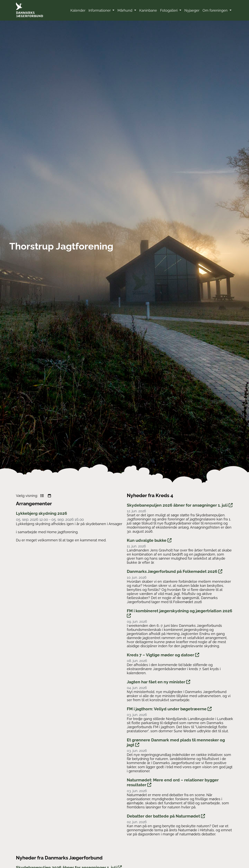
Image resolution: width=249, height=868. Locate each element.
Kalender (78, 10)
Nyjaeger (192, 10)
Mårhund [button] (125, 10)
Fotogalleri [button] (169, 10)
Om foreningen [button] (216, 10)
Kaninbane (148, 10)
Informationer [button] (100, 10)
